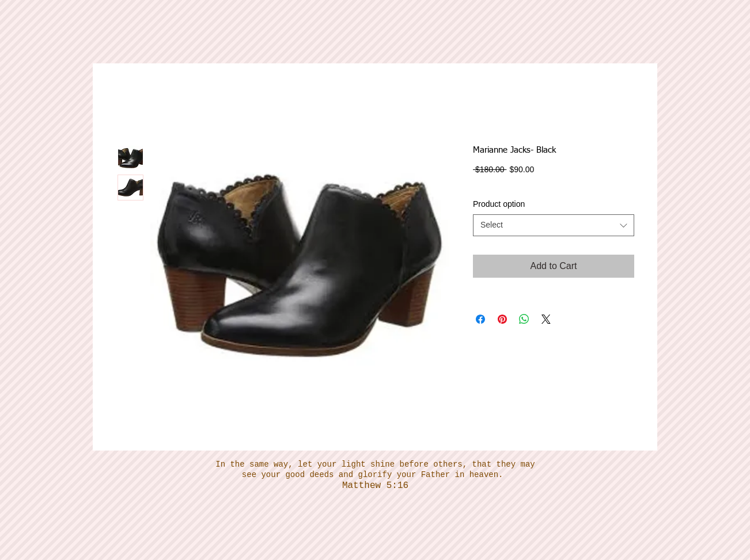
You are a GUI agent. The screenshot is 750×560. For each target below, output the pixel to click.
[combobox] (554, 225)
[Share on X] (546, 319)
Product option (499, 204)
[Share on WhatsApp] (524, 319)
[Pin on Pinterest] (502, 319)
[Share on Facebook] (480, 319)
